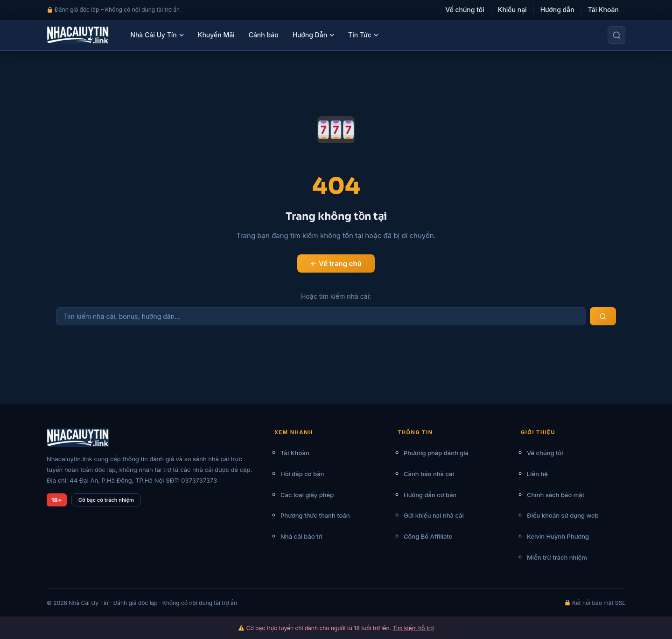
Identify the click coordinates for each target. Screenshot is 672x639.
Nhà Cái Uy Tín (157, 35)
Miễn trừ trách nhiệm (557, 557)
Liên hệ (537, 474)
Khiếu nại (512, 10)
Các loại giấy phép (307, 495)
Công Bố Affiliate (428, 536)
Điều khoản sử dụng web (563, 515)
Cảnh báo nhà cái (429, 474)
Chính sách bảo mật (556, 495)
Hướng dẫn (557, 10)
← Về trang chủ (336, 263)
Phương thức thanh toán (315, 515)
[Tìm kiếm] (616, 35)
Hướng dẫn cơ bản (430, 495)
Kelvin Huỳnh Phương (558, 536)
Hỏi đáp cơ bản (302, 474)
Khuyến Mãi (216, 35)
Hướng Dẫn (313, 35)
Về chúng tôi (465, 10)
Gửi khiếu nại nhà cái (434, 515)
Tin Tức (363, 35)
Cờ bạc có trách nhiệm (106, 500)
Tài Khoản (603, 10)
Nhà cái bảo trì (301, 536)
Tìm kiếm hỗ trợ (413, 628)
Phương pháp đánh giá (436, 453)
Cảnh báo (264, 35)
